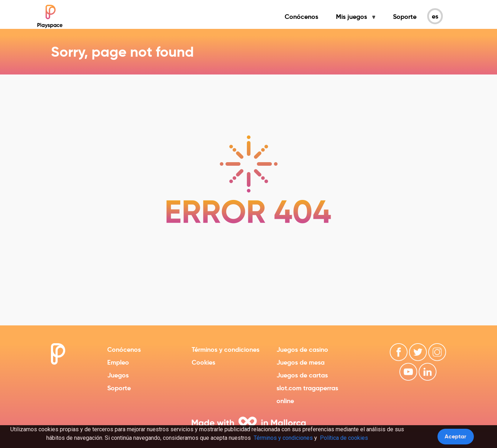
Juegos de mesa (301, 362)
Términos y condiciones (226, 349)
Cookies (203, 362)
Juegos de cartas (302, 375)
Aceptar (455, 436)
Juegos (118, 375)
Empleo (118, 362)
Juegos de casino (302, 349)
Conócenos (301, 17)
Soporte (405, 17)
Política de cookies (344, 438)
